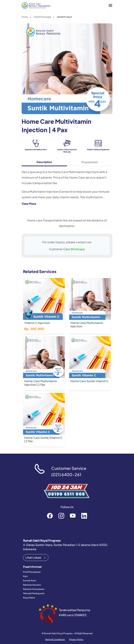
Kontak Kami (30, 581)
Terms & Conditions (55, 639)
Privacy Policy (76, 639)
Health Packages (42, 17)
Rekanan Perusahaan (34, 589)
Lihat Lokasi (36, 557)
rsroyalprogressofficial (50, 516)
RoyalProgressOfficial (73, 516)
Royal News (29, 598)
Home (25, 17)
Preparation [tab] (90, 162)
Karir (25, 576)
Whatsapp (78, 249)
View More (29, 204)
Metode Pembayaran (34, 593)
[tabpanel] (67, 188)
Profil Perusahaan (32, 572)
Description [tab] (44, 162)
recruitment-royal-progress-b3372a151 (84, 516)
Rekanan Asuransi (32, 585)
